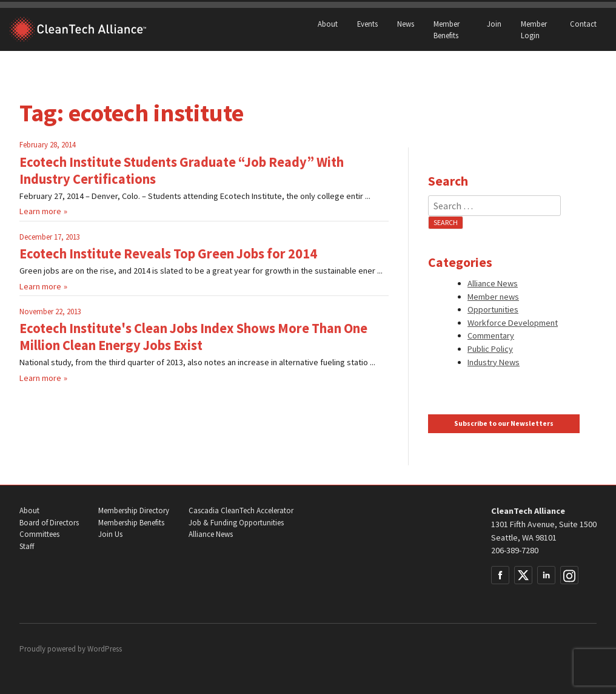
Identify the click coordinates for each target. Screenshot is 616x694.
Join (494, 24)
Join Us (110, 534)
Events (367, 24)
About (328, 24)
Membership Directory (134, 510)
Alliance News (493, 283)
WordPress (105, 649)
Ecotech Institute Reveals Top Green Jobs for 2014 (168, 254)
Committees (39, 534)
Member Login (534, 29)
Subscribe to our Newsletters (504, 423)
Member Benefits (447, 29)
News (406, 24)
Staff (27, 546)
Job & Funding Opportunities (236, 523)
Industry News (494, 362)
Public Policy (490, 349)
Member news (493, 297)
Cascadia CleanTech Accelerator (241, 510)
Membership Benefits (131, 523)
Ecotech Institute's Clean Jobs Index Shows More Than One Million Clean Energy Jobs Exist (193, 337)
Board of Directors (49, 523)
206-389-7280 (515, 550)
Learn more (40, 211)
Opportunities (493, 309)
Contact (583, 24)
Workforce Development (513, 323)
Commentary (491, 335)
